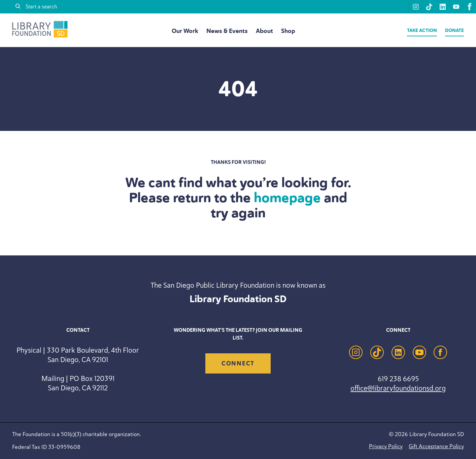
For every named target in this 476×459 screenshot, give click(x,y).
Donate (454, 30)
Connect (238, 363)
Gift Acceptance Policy (436, 446)
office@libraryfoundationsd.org (398, 388)
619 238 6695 (398, 379)
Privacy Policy (386, 446)
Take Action (422, 30)
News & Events (227, 31)
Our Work (185, 31)
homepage (287, 198)
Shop (288, 31)
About (264, 31)
